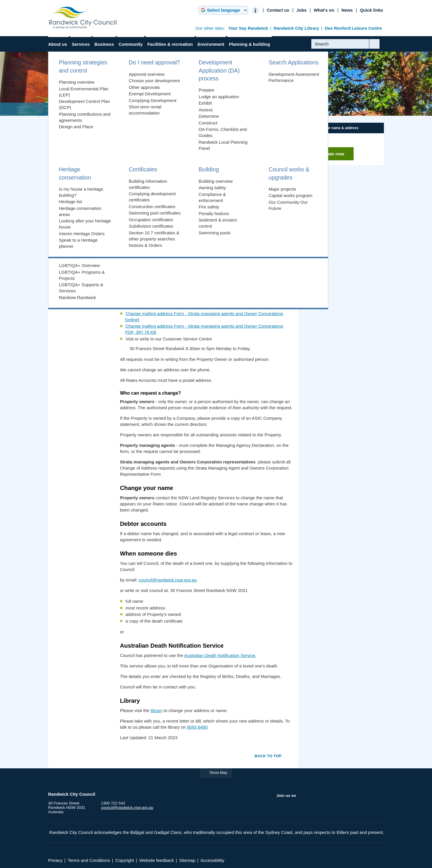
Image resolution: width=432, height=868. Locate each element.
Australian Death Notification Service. (220, 655)
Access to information (79, 217)
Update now (332, 154)
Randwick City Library (296, 28)
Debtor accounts (141, 194)
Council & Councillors (74, 140)
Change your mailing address (78, 229)
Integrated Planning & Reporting (83, 153)
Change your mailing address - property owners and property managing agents (202, 174)
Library (132, 214)
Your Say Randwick (248, 28)
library (156, 710)
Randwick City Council (83, 18)
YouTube (304, 808)
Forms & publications (73, 166)
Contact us (278, 10)
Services (81, 44)
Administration (117, 109)
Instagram (315, 808)
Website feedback (157, 860)
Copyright (69, 276)
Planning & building (250, 44)
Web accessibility (75, 249)
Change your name (144, 188)
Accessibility (213, 860)
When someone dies (145, 201)
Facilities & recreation (170, 44)
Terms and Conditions (89, 860)
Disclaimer (70, 258)
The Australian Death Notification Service (165, 207)
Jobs (302, 10)
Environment (211, 44)
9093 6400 (197, 727)
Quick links (372, 10)
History (61, 191)
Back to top (268, 756)
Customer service (76, 240)
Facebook (281, 808)
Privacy (67, 267)
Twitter (293, 808)
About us (58, 44)
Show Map (218, 773)
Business (104, 44)
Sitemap (187, 860)
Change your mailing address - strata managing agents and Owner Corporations (203, 181)
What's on (324, 10)
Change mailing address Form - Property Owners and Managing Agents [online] (202, 261)
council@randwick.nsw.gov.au (168, 580)
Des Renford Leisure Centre (353, 28)
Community (131, 44)
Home (60, 109)
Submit (379, 48)
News (347, 10)
